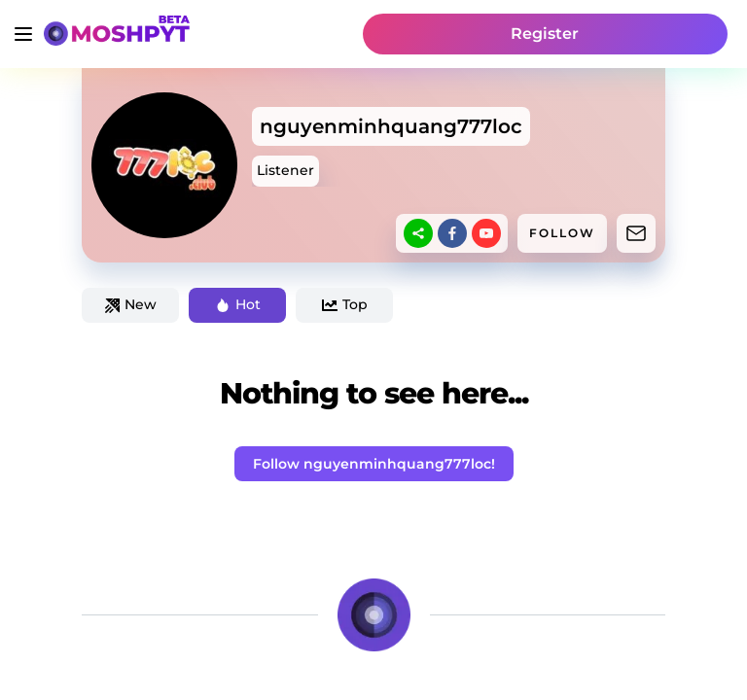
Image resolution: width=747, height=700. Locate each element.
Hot (238, 304)
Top (345, 304)
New (131, 304)
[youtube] (486, 233)
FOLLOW (562, 233)
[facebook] (452, 233)
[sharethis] (418, 233)
